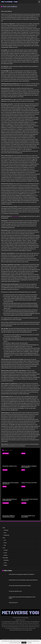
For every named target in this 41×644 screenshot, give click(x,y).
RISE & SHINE (5, 558)
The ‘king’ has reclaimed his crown (15, 591)
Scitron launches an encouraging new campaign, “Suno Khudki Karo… (22, 574)
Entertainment (6, 453)
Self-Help (6, 550)
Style (5, 545)
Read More (29, 643)
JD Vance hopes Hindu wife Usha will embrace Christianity (20, 586)
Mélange (23, 453)
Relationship (6, 560)
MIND (4, 528)
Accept (24, 643)
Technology (5, 470)
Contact (38, 639)
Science (23, 470)
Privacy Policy (15, 216)
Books (5, 533)
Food (5, 540)
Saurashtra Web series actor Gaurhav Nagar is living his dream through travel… (23, 580)
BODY (4, 538)
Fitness (5, 543)
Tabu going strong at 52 (13, 603)
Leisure (5, 563)
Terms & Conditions (26, 639)
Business (6, 555)
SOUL (4, 548)
